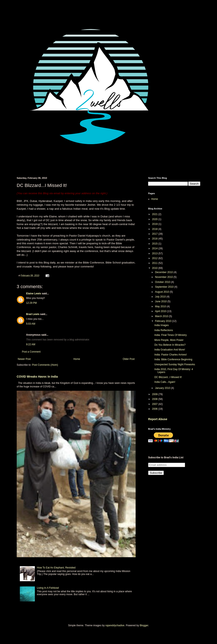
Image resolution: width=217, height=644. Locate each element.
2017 (155, 234)
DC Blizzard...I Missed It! (168, 377)
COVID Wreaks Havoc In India (37, 377)
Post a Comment (31, 352)
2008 (155, 399)
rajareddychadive (115, 625)
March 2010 (162, 316)
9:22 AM (31, 344)
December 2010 (164, 272)
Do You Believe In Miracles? (170, 345)
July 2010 (161, 297)
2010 (155, 268)
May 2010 (161, 306)
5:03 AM (31, 324)
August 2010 (162, 292)
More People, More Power (169, 340)
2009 (155, 394)
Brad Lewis (33, 314)
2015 (155, 244)
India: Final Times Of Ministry (171, 335)
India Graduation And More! (170, 350)
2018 (155, 229)
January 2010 (163, 388)
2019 (155, 224)
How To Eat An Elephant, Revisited (56, 568)
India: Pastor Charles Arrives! (171, 355)
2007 (155, 404)
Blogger (144, 625)
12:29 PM (31, 303)
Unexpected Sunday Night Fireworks (175, 364)
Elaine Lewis (34, 294)
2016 (155, 239)
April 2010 (161, 311)
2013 (155, 253)
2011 (155, 263)
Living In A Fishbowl (48, 588)
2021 (155, 214)
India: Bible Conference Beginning (173, 359)
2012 (155, 258)
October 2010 (163, 282)
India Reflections (164, 330)
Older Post (129, 359)
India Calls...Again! (165, 382)
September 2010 (165, 287)
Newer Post (24, 359)
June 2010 (161, 301)
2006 (155, 409)
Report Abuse (158, 419)
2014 (155, 248)
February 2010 (163, 321)
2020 (155, 219)
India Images (162, 325)
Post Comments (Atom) (45, 365)
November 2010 (164, 277)
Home (77, 359)
